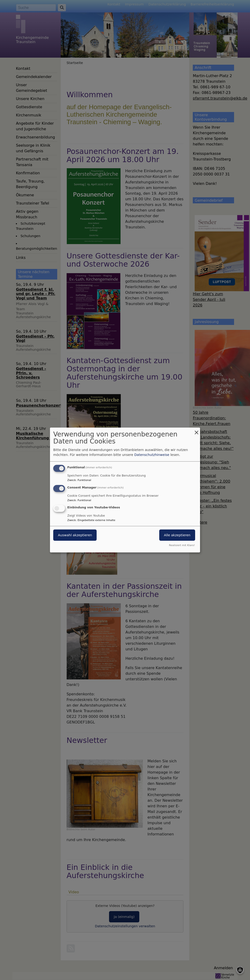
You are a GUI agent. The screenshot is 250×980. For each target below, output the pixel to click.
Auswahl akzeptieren (75, 535)
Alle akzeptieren (177, 535)
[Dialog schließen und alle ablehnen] (197, 430)
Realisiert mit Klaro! (182, 545)
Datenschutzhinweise (152, 455)
